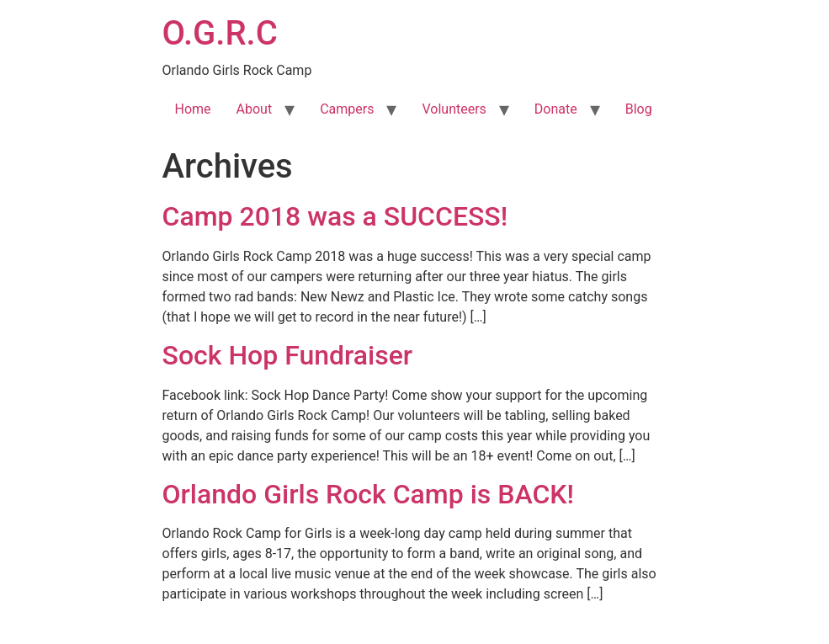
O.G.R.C (220, 33)
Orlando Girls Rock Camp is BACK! (369, 494)
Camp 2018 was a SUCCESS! (335, 216)
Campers (347, 109)
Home (193, 109)
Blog (639, 109)
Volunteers (454, 109)
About (255, 109)
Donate (556, 109)
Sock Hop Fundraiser (288, 355)
